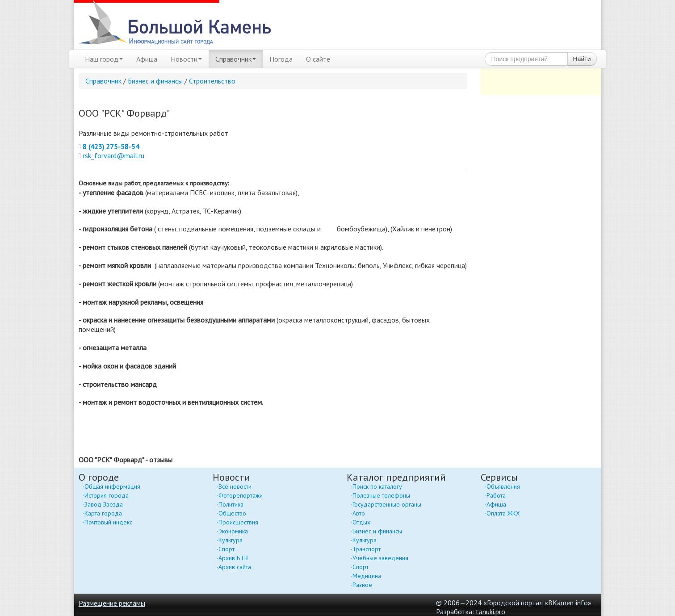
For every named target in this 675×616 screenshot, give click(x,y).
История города (107, 495)
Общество (232, 513)
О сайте (318, 59)
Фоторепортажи (241, 495)
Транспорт (367, 549)
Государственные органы (387, 504)
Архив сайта (235, 567)
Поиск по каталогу (377, 486)
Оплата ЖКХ (503, 513)
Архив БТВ (233, 558)
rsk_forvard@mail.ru (113, 155)
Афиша (147, 59)
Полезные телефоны (381, 495)
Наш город (104, 59)
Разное (362, 585)
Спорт (226, 549)
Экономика (233, 531)
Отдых (361, 522)
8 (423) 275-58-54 (111, 147)
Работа (496, 495)
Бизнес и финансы (155, 81)
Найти (582, 59)
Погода (281, 59)
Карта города (103, 513)
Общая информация (112, 486)
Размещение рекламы (112, 603)
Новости (186, 59)
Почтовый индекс (108, 522)
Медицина (367, 576)
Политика (231, 504)
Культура (231, 540)
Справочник (236, 59)
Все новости (235, 486)
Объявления (503, 486)
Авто (359, 513)
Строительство (212, 81)
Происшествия (238, 522)
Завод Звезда (104, 504)
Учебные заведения (380, 558)
